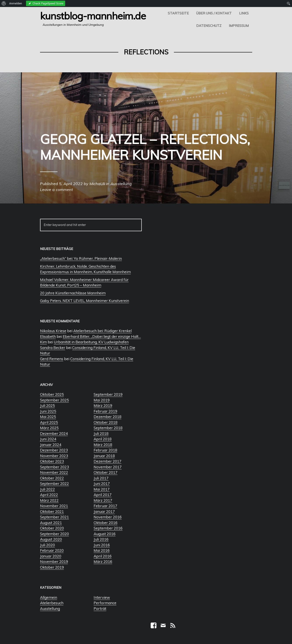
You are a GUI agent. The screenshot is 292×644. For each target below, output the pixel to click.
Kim (43, 342)
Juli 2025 (47, 405)
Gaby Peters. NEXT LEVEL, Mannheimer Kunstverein (85, 301)
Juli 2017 (101, 478)
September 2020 (54, 534)
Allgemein (49, 597)
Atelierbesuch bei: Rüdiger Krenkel (102, 331)
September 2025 (54, 400)
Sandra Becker (53, 348)
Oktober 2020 (52, 528)
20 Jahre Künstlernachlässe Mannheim (73, 293)
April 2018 (103, 439)
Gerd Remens (52, 359)
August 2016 (105, 534)
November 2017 (108, 467)
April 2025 (49, 422)
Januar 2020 (51, 556)
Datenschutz (209, 26)
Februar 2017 (105, 506)
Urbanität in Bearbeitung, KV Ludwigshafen (91, 342)
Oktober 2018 (106, 422)
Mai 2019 (102, 400)
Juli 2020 (47, 545)
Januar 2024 (51, 445)
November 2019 (54, 562)
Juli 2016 (101, 539)
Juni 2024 (48, 439)
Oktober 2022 (52, 478)
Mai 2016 (102, 550)
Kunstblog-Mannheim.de (93, 16)
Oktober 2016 (106, 523)
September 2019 (108, 394)
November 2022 (54, 472)
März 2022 (49, 500)
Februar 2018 (105, 450)
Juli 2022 (47, 489)
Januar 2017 (104, 511)
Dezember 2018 (108, 417)
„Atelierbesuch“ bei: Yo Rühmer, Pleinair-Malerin (81, 258)
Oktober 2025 (52, 394)
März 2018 (103, 445)
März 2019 (103, 405)
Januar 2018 (104, 456)
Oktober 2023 (52, 461)
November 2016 (108, 517)
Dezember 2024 (54, 433)
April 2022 (49, 495)
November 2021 (54, 506)
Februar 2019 (105, 411)
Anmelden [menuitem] (16, 3)
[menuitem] (4, 3)
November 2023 (54, 456)
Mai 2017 (102, 489)
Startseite (178, 13)
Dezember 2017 (108, 461)
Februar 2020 (52, 550)
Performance (105, 603)
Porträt (100, 608)
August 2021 (51, 523)
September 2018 (108, 428)
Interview (102, 597)
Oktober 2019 (52, 567)
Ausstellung (50, 608)
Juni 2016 (102, 545)
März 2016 (103, 562)
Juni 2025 (48, 411)
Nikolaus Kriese (53, 331)
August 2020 (51, 539)
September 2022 (54, 483)
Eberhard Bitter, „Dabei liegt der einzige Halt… (102, 336)
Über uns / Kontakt (214, 13)
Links (244, 13)
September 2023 (54, 467)
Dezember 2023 (54, 450)
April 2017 (103, 495)
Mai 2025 (48, 417)
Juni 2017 (102, 483)
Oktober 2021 (52, 511)
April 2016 (103, 556)
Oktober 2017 (106, 472)
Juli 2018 (101, 433)
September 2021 (54, 517)
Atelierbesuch (52, 603)
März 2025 (49, 428)
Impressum (239, 26)
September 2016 (108, 528)
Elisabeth (48, 336)
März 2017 (103, 500)
